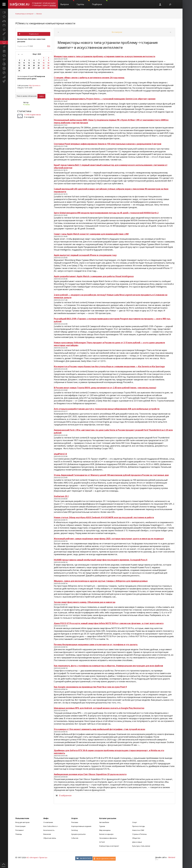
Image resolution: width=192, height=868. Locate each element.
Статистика (24, 111)
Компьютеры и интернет (24, 14)
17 (19, 65)
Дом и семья (137, 842)
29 (44, 68)
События (75, 838)
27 (34, 68)
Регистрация (20, 826)
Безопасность (49, 830)
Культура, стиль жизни (141, 846)
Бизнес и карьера (106, 834)
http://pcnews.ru (35, 86)
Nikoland (172, 857)
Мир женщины (105, 830)
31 (19, 71)
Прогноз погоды (139, 826)
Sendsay (75, 830)
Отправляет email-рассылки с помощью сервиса (44, 4)
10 (19, 63)
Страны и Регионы (139, 834)
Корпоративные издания (81, 826)
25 (24, 68)
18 (24, 65)
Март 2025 (37, 54)
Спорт (135, 822)
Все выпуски (117, 32)
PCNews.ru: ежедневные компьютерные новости (45, 23)
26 (29, 68)
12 (29, 63)
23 (48, 65)
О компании (48, 822)
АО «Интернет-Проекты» (37, 857)
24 (19, 68)
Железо (39, 14)
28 (39, 68)
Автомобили (104, 822)
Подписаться (34, 34)
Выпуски (67, 3)
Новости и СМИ (138, 830)
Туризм (102, 826)
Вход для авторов (22, 822)
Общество (136, 838)
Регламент (20, 830)
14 (39, 63)
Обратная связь (50, 838)
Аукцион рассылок (78, 834)
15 (44, 63)
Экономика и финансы (108, 838)
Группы (83, 3)
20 (34, 65)
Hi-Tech (102, 842)
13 (34, 63)
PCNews (26, 104)
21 (39, 65)
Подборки (100, 3)
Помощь (19, 834)
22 (44, 65)
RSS (49, 46)
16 (48, 63)
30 (48, 68)
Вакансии (47, 834)
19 (29, 65)
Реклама (75, 822)
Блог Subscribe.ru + (51, 826)
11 (24, 63)
